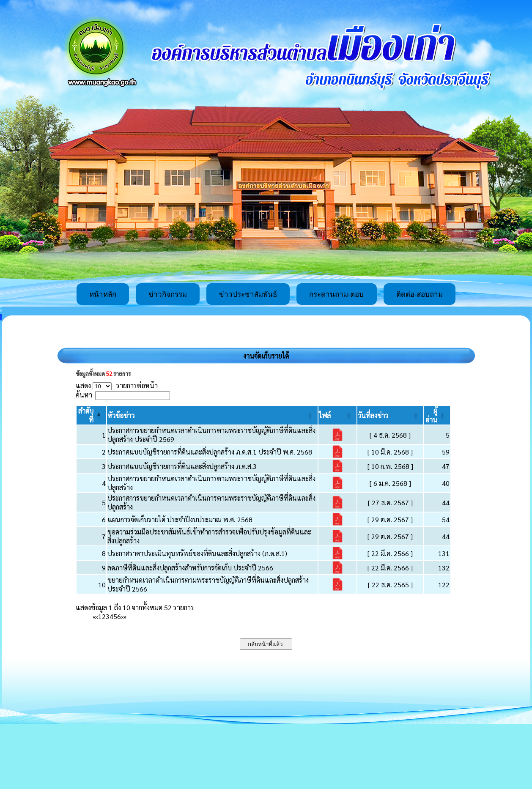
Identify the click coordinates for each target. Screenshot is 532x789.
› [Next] (122, 616)
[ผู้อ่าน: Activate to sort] (437, 415)
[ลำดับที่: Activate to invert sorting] (91, 415)
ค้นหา (84, 395)
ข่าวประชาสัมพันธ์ (248, 295)
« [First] (94, 616)
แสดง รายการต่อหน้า (117, 385)
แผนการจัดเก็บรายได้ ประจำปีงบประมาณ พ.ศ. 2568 (180, 519)
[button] (121, 415)
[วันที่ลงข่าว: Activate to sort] (390, 415)
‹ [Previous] (97, 616)
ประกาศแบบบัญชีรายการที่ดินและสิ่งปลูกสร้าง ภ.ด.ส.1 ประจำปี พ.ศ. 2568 (210, 452)
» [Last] (125, 616)
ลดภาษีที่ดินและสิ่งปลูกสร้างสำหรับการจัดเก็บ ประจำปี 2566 (190, 568)
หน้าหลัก (103, 295)
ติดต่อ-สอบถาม (420, 295)
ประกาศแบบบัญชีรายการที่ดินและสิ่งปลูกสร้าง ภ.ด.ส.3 (182, 466)
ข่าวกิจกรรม (168, 295)
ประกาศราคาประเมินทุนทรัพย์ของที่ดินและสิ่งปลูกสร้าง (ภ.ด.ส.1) (197, 553)
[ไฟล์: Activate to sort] (337, 415)
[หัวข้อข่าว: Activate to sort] (212, 415)
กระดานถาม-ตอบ (337, 295)
